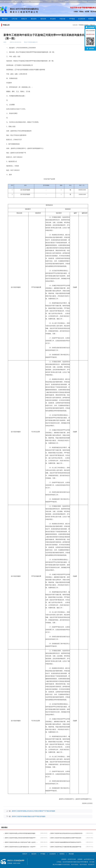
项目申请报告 (83, 864)
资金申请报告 (75, 864)
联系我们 (91, 19)
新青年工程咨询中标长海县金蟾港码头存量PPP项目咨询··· (72, 838)
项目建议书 (91, 864)
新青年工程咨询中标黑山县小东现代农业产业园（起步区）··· (26, 842)
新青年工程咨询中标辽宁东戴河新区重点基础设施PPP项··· (72, 847)
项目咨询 (43, 19)
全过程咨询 (82, 19)
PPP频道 (72, 19)
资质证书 (25, 854)
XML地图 (92, 862)
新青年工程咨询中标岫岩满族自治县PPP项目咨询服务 (29, 816)
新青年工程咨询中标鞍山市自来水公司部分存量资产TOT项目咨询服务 (34, 811)
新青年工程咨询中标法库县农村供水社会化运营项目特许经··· (72, 833)
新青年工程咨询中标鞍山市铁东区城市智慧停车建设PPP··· (26, 838)
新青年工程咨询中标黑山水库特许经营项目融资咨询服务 (26, 833)
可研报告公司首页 (84, 25)
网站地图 (71, 854)
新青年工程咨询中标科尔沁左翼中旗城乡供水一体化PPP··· (26, 847)
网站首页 (5, 19)
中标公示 (92, 25)
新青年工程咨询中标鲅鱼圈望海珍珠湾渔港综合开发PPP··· (72, 842)
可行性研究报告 (66, 864)
